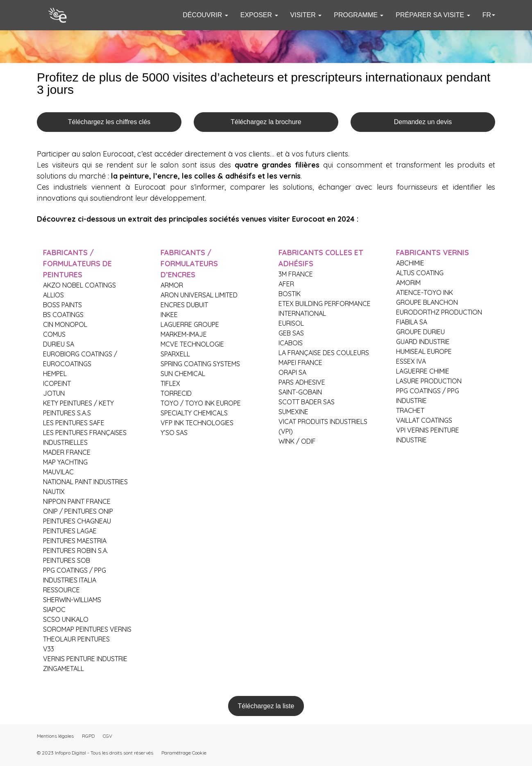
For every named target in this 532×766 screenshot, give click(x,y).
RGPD (88, 736)
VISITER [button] (306, 15)
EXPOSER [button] (259, 15)
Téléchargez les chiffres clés (109, 122)
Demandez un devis (423, 122)
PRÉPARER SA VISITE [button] (433, 15)
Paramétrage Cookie (184, 753)
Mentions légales (55, 736)
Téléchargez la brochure (266, 122)
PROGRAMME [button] (359, 15)
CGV (108, 736)
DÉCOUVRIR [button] (205, 15)
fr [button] (489, 15)
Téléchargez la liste (266, 706)
